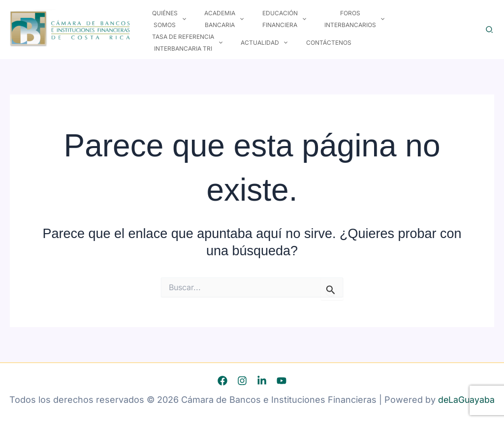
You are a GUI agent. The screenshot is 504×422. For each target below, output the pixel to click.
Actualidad (172, 43)
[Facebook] (222, 381)
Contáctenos (230, 43)
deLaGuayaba (466, 400)
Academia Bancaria (214, 25)
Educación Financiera (268, 25)
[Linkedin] (262, 381)
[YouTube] (282, 381)
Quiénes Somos (166, 25)
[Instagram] (242, 381)
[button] (178, 25)
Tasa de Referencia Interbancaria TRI (409, 25)
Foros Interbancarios (332, 25)
